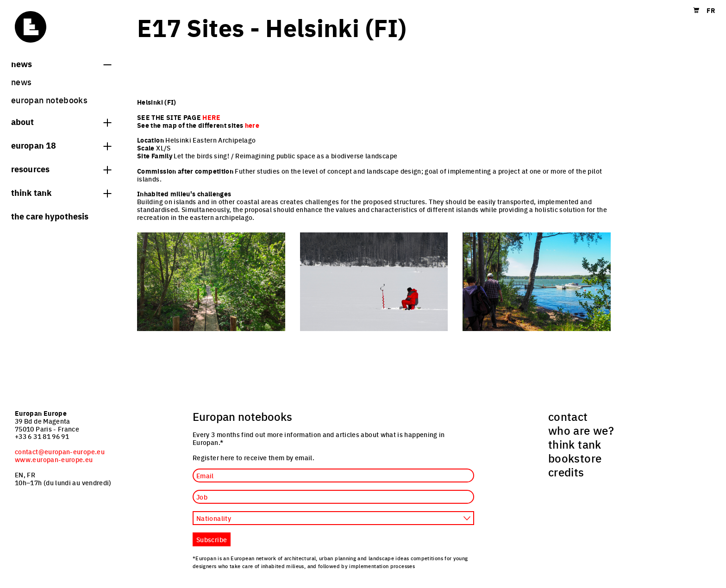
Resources (61, 169)
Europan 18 (61, 145)
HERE (211, 117)
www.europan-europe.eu (54, 459)
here (252, 125)
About (61, 121)
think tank (61, 192)
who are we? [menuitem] (581, 430)
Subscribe (212, 539)
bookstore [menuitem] (575, 458)
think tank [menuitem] (575, 444)
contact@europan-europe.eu (60, 451)
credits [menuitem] (566, 472)
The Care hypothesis (50, 216)
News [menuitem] (21, 82)
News (61, 63)
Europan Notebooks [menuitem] (49, 100)
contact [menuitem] (568, 416)
